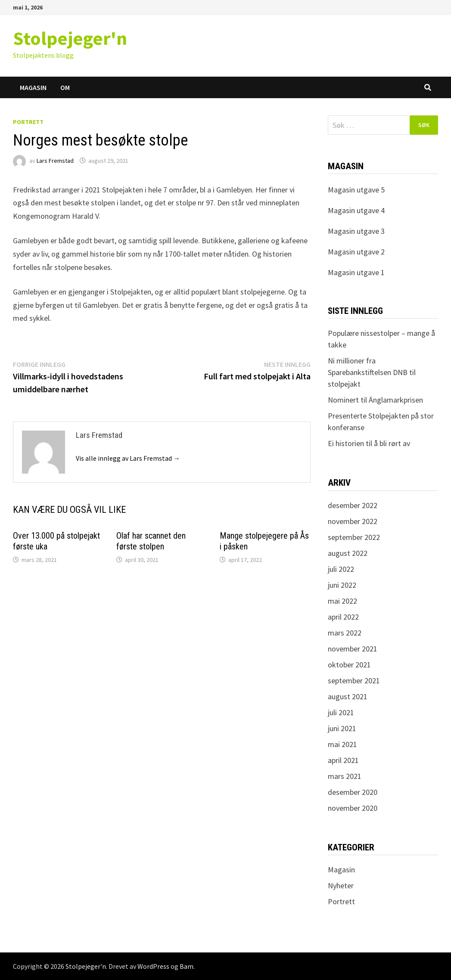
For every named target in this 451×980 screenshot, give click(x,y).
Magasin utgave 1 (356, 272)
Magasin (33, 87)
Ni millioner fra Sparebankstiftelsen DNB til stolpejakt (372, 372)
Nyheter (341, 885)
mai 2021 (342, 744)
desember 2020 (353, 792)
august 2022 (348, 553)
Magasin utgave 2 (356, 252)
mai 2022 (342, 601)
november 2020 (353, 808)
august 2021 (348, 696)
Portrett (28, 122)
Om (65, 87)
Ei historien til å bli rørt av (369, 443)
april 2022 (343, 617)
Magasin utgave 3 (356, 231)
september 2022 (354, 537)
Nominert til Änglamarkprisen (375, 400)
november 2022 (353, 521)
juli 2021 (341, 712)
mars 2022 (345, 633)
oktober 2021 (349, 665)
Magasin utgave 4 (356, 210)
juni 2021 (342, 728)
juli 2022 (341, 569)
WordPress (153, 966)
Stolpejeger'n (70, 38)
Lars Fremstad (55, 161)
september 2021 (354, 681)
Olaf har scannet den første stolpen (151, 541)
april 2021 (343, 760)
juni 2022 (342, 585)
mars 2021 (345, 776)
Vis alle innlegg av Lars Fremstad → (128, 458)
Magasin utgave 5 (356, 190)
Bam (187, 966)
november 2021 (353, 649)
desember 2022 (353, 505)
